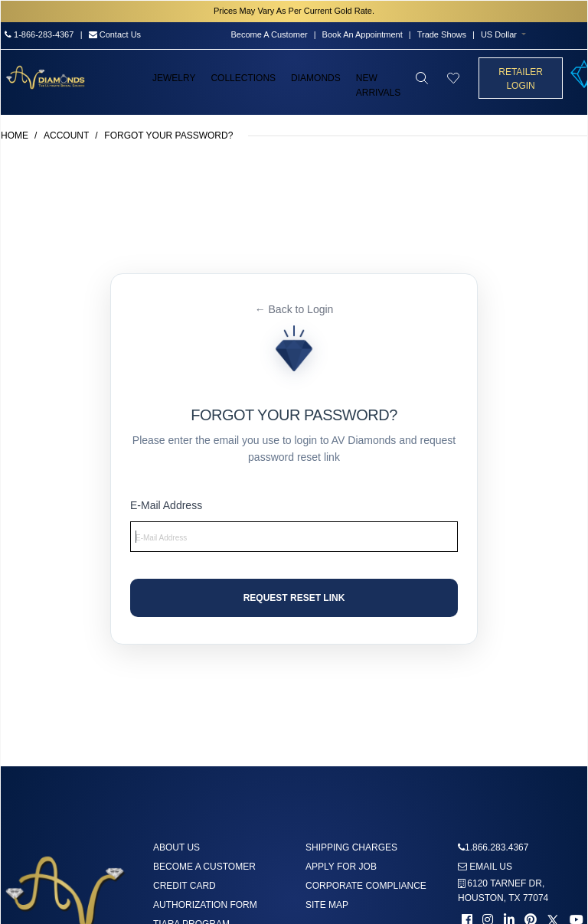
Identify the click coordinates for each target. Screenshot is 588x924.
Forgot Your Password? (168, 135)
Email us (485, 867)
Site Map (327, 905)
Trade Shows (442, 34)
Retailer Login (521, 79)
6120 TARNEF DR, (503, 891)
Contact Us (115, 34)
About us (176, 847)
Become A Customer (269, 34)
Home (15, 135)
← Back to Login (294, 309)
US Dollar (499, 34)
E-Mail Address (166, 505)
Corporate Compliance (366, 886)
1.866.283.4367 (497, 847)
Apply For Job (341, 867)
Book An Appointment (363, 34)
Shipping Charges (351, 847)
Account (66, 135)
